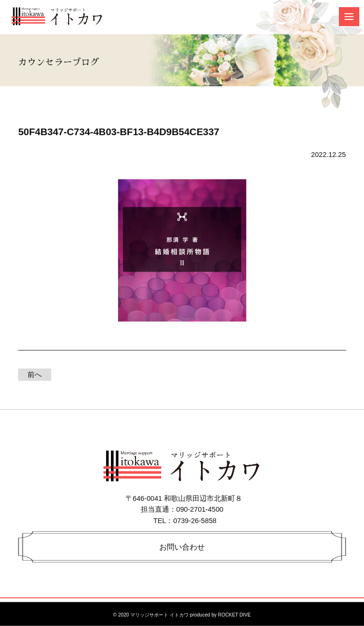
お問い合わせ (182, 547)
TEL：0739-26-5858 (185, 521)
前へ (35, 375)
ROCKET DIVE (234, 615)
